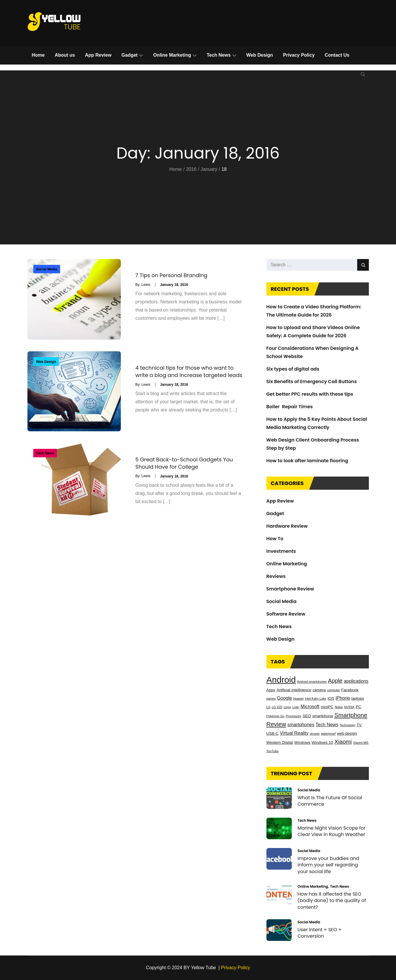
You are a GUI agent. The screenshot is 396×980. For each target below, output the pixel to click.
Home (38, 55)
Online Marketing (175, 55)
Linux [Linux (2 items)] (287, 707)
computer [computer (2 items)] (333, 690)
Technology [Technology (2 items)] (348, 725)
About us (65, 55)
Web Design (260, 55)
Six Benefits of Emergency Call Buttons (312, 382)
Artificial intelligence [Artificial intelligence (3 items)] (294, 690)
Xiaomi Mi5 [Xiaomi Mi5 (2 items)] (361, 743)
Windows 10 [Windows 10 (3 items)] (322, 742)
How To (275, 539)
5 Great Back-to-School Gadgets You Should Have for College (184, 463)
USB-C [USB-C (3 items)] (273, 733)
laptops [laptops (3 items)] (358, 698)
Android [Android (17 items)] (281, 680)
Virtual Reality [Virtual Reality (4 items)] (294, 733)
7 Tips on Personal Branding (171, 275)
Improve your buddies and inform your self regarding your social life (328, 865)
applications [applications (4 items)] (356, 681)
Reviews (276, 576)
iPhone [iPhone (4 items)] (343, 698)
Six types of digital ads (293, 369)
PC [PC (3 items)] (359, 707)
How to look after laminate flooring (307, 461)
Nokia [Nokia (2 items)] (339, 707)
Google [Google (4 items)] (284, 698)
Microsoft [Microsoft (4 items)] (310, 707)
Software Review (286, 614)
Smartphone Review (290, 589)
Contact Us (337, 55)
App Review (98, 55)
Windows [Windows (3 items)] (302, 742)
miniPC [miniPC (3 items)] (327, 707)
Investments (281, 551)
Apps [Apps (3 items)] (271, 690)
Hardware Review (287, 526)
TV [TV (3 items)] (359, 725)
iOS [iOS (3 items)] (331, 698)
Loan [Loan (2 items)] (296, 707)
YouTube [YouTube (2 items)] (273, 751)
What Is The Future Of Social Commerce (330, 801)
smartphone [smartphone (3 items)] (323, 716)
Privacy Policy (299, 55)
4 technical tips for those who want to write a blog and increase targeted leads (189, 371)
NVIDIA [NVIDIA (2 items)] (349, 707)
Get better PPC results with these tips (310, 394)
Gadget (132, 55)
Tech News (221, 55)
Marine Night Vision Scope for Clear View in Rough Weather (332, 831)
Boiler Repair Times (290, 407)
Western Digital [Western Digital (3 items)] (280, 742)
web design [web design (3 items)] (347, 733)
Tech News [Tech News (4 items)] (327, 725)
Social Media (47, 269)
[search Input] (318, 265)
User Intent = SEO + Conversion (320, 933)
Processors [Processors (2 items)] (293, 716)
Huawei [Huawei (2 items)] (299, 698)
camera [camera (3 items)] (319, 690)
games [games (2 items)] (271, 698)
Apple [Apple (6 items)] (335, 681)
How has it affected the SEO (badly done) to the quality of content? (332, 901)
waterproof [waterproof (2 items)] (328, 734)
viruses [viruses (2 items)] (315, 734)
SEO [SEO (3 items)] (307, 716)
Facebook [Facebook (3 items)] (350, 690)
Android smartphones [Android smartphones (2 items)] (312, 682)
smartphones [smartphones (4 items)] (301, 725)
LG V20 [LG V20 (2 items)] (277, 707)
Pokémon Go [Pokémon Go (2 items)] (275, 716)
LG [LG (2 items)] (268, 707)
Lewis (146, 285)
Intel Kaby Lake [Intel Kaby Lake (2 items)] (316, 698)
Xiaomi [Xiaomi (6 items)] (343, 742)
